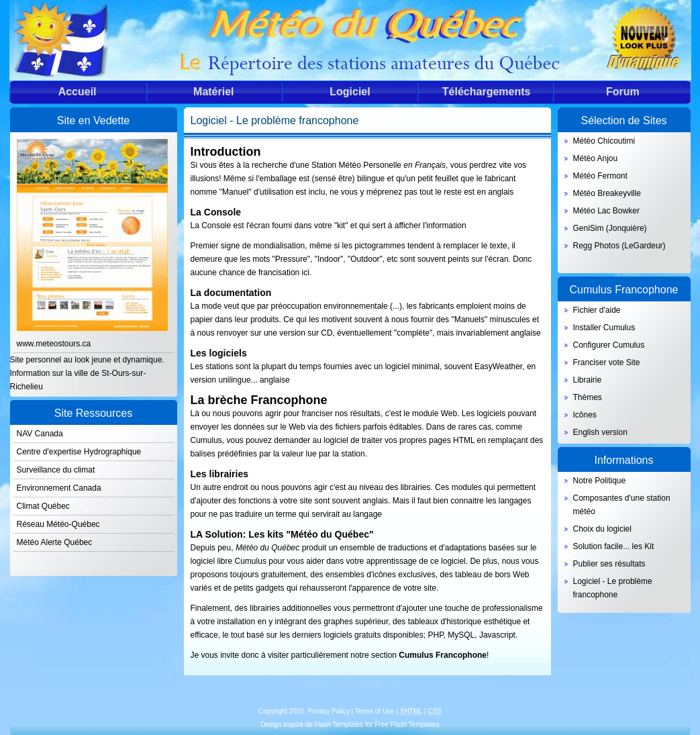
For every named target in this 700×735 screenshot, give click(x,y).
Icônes (585, 415)
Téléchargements (487, 92)
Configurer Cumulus (609, 345)
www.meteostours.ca (54, 344)
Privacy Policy (328, 711)
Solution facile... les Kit (614, 546)
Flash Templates (339, 725)
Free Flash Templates (407, 725)
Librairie (588, 380)
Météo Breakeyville (607, 193)
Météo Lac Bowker (606, 211)
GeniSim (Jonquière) (610, 228)
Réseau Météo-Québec (58, 524)
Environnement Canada (59, 488)
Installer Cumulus (604, 328)
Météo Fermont (600, 176)
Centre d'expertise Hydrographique (79, 452)
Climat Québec (43, 506)
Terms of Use (375, 711)
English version (600, 432)
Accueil (78, 92)
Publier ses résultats (609, 564)
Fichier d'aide (597, 310)
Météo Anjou (596, 158)
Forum (623, 92)
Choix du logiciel (602, 529)
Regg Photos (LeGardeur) (619, 246)
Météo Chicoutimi (604, 141)
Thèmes (588, 397)
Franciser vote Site (607, 362)
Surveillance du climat (56, 470)
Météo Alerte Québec (55, 542)
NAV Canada (40, 434)
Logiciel (350, 92)
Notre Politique (600, 481)
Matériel (213, 92)
